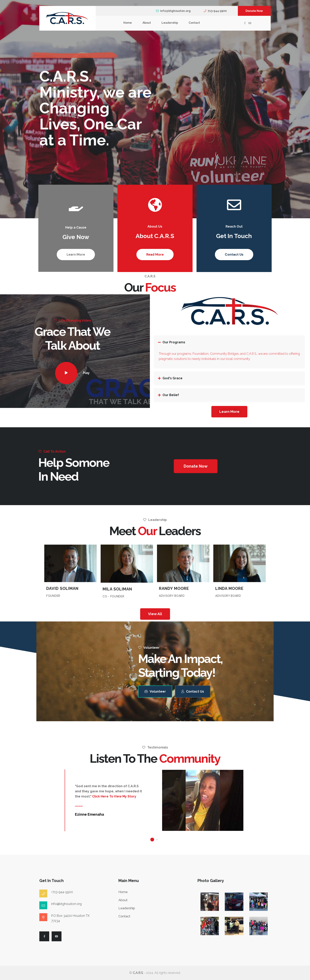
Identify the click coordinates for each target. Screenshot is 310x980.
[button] (196, 467)
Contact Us (193, 693)
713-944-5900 (215, 11)
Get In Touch (234, 317)
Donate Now (254, 11)
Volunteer (155, 693)
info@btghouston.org (173, 11)
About (147, 23)
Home (128, 23)
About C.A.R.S (155, 317)
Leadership (170, 23)
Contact (194, 23)
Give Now (76, 318)
